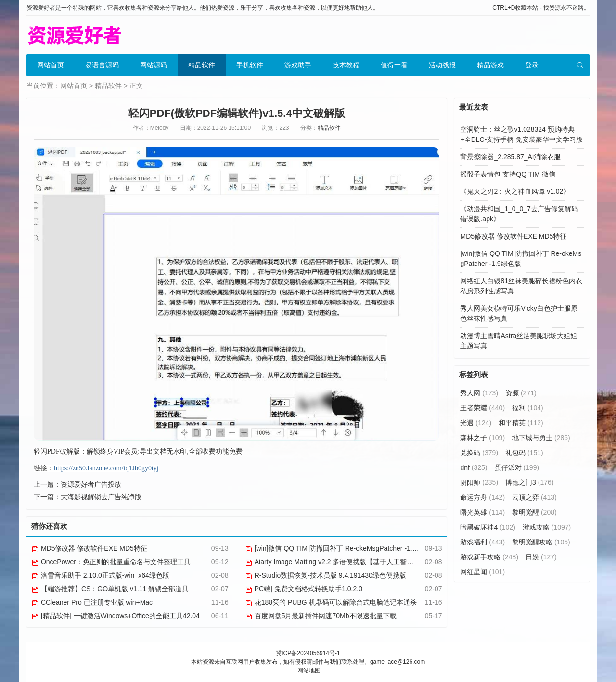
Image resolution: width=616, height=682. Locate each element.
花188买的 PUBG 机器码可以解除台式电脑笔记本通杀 (331, 602)
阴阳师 (479, 482)
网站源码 (154, 65)
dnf (474, 467)
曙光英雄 (482, 512)
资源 (521, 393)
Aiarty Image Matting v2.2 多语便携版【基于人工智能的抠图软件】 (350, 562)
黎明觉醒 (534, 512)
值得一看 (394, 65)
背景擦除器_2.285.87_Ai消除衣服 (510, 157)
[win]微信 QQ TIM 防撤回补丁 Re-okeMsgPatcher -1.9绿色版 (341, 548)
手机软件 (250, 65)
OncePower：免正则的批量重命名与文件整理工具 (111, 562)
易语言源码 (102, 65)
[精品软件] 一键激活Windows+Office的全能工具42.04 (115, 616)
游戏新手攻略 (489, 557)
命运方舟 (482, 497)
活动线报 (442, 65)
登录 (532, 65)
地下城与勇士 (541, 438)
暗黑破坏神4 (488, 527)
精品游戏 (490, 65)
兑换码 (479, 453)
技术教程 (346, 65)
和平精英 (521, 423)
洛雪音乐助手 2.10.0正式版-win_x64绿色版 (100, 575)
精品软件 (202, 65)
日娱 (541, 557)
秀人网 (479, 393)
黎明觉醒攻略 (541, 542)
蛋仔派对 (517, 467)
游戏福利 (482, 542)
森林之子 (482, 438)
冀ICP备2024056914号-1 (308, 653)
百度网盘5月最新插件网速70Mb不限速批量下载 (321, 616)
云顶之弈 (534, 497)
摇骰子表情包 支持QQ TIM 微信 (507, 174)
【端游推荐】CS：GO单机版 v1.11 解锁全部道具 (110, 589)
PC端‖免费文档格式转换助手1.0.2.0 (304, 589)
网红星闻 (482, 572)
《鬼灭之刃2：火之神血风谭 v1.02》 (515, 191)
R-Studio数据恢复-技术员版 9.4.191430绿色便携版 (326, 575)
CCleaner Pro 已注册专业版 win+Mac (92, 602)
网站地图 (309, 670)
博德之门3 (529, 482)
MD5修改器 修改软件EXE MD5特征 (89, 548)
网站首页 (51, 65)
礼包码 (524, 453)
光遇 (476, 423)
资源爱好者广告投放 (91, 484)
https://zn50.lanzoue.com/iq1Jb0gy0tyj (106, 468)
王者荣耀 (482, 408)
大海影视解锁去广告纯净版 (101, 497)
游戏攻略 (547, 527)
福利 (528, 408)
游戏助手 (298, 65)
